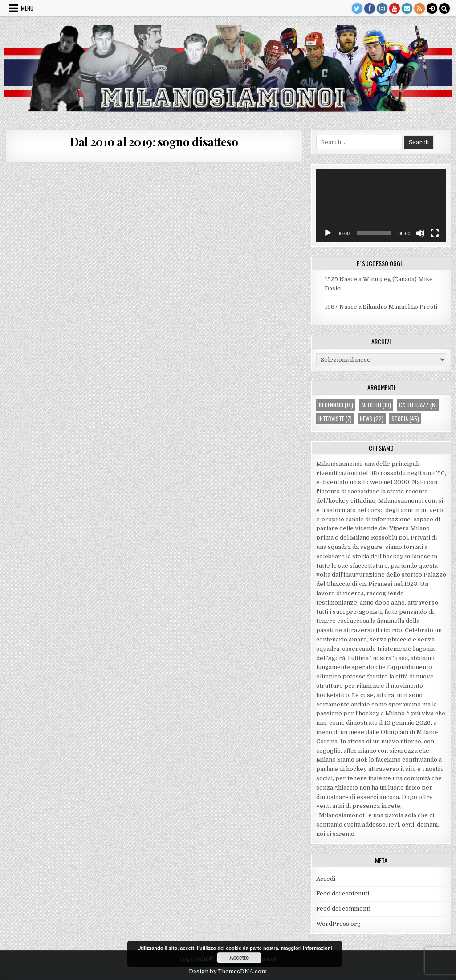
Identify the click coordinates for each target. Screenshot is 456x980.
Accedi (326, 879)
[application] (381, 206)
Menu (27, 8)
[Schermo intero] (435, 233)
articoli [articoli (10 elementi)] (376, 405)
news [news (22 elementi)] (372, 419)
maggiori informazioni (307, 948)
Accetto (239, 958)
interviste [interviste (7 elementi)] (335, 419)
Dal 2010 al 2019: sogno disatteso (154, 142)
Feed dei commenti (343, 909)
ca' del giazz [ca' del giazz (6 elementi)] (418, 405)
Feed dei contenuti (343, 893)
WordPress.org (338, 924)
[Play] (328, 233)
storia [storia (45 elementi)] (405, 419)
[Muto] (420, 233)
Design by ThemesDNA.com (228, 972)
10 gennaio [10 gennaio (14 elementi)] (336, 405)
